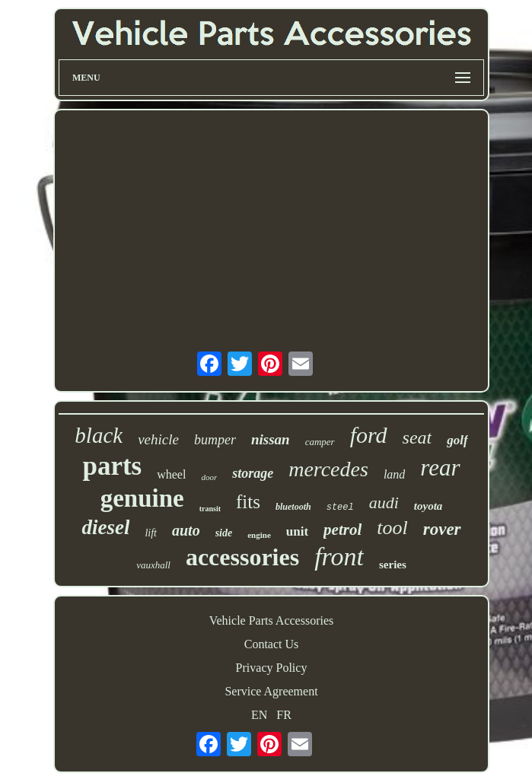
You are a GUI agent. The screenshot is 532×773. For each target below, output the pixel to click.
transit (210, 509)
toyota (428, 506)
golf (457, 440)
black (99, 435)
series (393, 565)
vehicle (158, 439)
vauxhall (153, 565)
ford (369, 435)
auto (186, 530)
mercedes (328, 469)
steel (340, 507)
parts (112, 466)
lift (151, 533)
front (339, 557)
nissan (271, 439)
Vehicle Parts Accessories (272, 620)
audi (384, 503)
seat (417, 437)
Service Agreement (271, 691)
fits (248, 502)
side (224, 533)
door (209, 477)
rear (440, 468)
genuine (142, 498)
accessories (242, 557)
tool (392, 528)
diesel (105, 527)
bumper (215, 440)
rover (442, 529)
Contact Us (272, 644)
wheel (171, 474)
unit (297, 531)
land (394, 474)
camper (320, 442)
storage (253, 473)
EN (259, 715)
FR (284, 715)
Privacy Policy (272, 668)
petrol (342, 530)
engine (259, 535)
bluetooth (293, 507)
